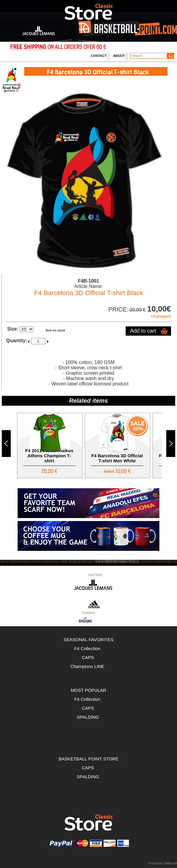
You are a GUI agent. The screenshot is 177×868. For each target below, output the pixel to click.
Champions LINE (89, 666)
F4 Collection (89, 648)
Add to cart (143, 331)
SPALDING (88, 717)
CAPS (88, 657)
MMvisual (171, 863)
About (119, 56)
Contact (99, 56)
